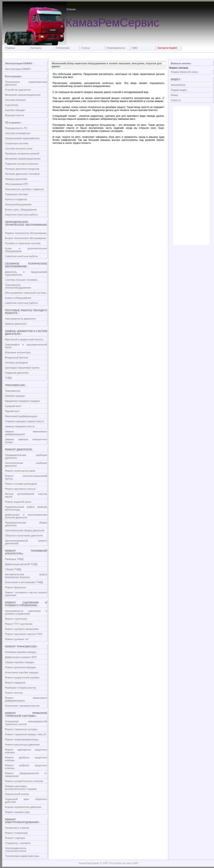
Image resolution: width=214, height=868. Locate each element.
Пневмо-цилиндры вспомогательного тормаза (21, 788)
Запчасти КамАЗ (167, 48)
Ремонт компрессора (17, 812)
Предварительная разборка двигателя (26, 456)
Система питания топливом (21, 280)
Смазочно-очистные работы (21, 215)
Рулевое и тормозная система (23, 243)
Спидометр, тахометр (18, 843)
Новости (176, 100)
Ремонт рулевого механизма (22, 629)
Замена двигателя (16, 324)
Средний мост (13, 406)
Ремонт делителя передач (20, 667)
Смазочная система (17, 143)
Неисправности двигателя (20, 319)
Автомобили (178, 85)
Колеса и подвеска (16, 199)
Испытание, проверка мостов (22, 706)
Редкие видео (179, 90)
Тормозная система (16, 194)
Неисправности (116, 48)
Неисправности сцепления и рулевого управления (26, 612)
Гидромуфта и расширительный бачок (26, 346)
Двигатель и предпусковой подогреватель (26, 273)
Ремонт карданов (15, 683)
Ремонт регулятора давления (22, 745)
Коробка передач (15, 110)
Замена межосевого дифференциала (26, 433)
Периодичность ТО (16, 128)
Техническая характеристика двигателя (26, 83)
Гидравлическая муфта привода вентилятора (26, 508)
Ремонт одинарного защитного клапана (26, 751)
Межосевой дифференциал (21, 416)
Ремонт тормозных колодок (21, 729)
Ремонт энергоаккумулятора (21, 739)
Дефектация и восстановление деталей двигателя (26, 516)
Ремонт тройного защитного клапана (26, 767)
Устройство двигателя (18, 90)
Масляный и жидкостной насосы (24, 339)
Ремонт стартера (15, 838)
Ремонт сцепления (16, 619)
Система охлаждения (17, 133)
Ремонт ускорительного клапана (24, 781)
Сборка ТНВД (13, 569)
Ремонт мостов (14, 693)
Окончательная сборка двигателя (25, 530)
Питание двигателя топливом (22, 174)
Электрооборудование (18, 204)
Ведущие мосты (14, 115)
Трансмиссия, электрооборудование (18, 286)
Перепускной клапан (17, 794)
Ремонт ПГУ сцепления (19, 624)
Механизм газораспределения (23, 95)
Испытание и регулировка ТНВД (24, 582)
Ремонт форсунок (15, 587)
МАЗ (135, 48)
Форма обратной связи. (185, 72)
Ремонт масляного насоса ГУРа (24, 634)
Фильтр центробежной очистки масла (26, 495)
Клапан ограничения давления (23, 807)
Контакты (36, 48)
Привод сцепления (16, 179)
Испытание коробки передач (22, 672)
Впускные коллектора (18, 352)
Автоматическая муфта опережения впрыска (26, 576)
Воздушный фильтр (16, 357)
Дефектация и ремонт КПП (21, 657)
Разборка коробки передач (21, 652)
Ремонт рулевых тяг (17, 639)
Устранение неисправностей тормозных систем (26, 723)
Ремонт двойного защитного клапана (26, 759)
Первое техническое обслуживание (26, 233)
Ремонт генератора (16, 833)
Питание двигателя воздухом (22, 169)
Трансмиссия (13, 391)
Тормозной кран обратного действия (26, 800)
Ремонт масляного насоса (20, 489)
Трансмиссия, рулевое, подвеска (24, 189)
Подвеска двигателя (17, 373)
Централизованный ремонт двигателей (26, 542)
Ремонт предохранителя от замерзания (26, 775)
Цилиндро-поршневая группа (22, 368)
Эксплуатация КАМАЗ (18, 69)
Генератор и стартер (17, 828)
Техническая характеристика (22, 856)
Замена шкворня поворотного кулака (26, 441)
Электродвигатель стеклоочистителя (16, 850)
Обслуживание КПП (17, 184)
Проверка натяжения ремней (22, 154)
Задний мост (12, 411)
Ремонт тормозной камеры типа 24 (25, 734)
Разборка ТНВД (14, 559)
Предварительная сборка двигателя (26, 524)
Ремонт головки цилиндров (21, 484)
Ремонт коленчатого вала (20, 471)
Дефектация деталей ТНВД (21, 564)
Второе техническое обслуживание (26, 238)
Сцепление (11, 105)
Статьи (86, 48)
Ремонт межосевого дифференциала (26, 699)
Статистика (63, 48)
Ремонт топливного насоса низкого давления (26, 594)
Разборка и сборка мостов (20, 688)
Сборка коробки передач (19, 662)
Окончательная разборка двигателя (26, 464)
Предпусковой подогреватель (22, 138)
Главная (10, 48)
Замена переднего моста (20, 426)
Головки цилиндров (16, 363)
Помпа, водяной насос (18, 502)
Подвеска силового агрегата (21, 164)
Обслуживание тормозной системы (26, 293)
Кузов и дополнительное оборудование (26, 250)
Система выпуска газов (19, 148)
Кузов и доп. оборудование (21, 209)
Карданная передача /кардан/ (22, 401)
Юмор (174, 95)
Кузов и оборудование (18, 298)
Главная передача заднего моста (24, 421)
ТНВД (8, 378)
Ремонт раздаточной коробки (22, 677)
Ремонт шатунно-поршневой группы (26, 477)
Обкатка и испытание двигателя (24, 536)
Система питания (15, 100)
